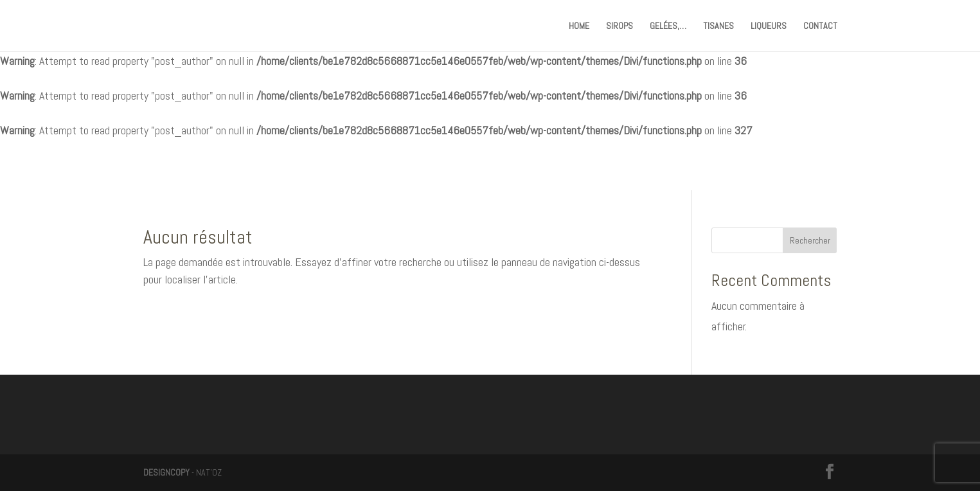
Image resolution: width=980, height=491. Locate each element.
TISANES (718, 26)
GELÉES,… (668, 26)
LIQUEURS (769, 26)
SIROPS (619, 26)
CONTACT (820, 26)
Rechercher (810, 240)
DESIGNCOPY (166, 472)
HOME (579, 26)
